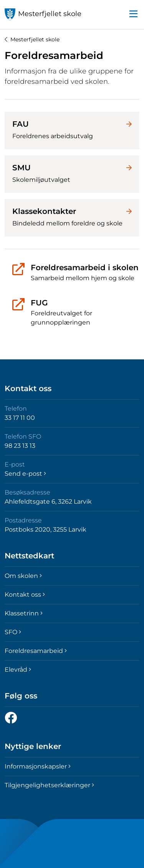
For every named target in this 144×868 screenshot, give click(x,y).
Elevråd (18, 670)
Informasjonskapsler (38, 766)
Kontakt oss (25, 595)
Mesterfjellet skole (32, 39)
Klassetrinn (24, 613)
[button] (133, 15)
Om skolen (23, 576)
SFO (13, 632)
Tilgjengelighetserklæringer (49, 785)
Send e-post (25, 474)
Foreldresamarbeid (36, 651)
